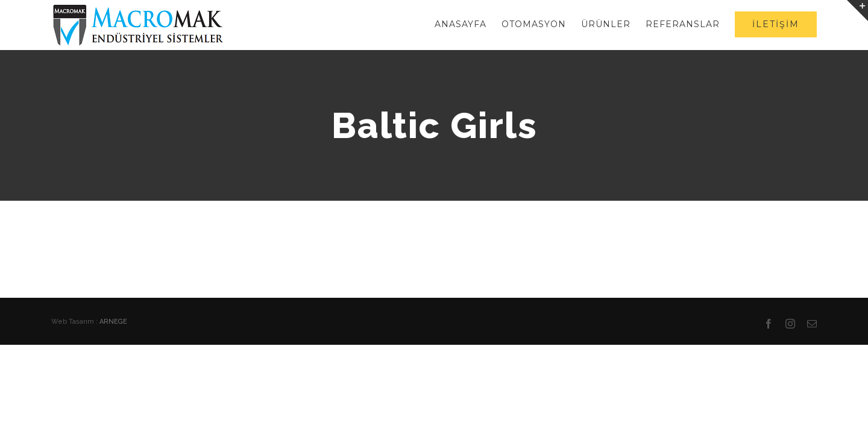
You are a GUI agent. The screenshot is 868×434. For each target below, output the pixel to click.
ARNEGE (113, 322)
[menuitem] (426, 24)
